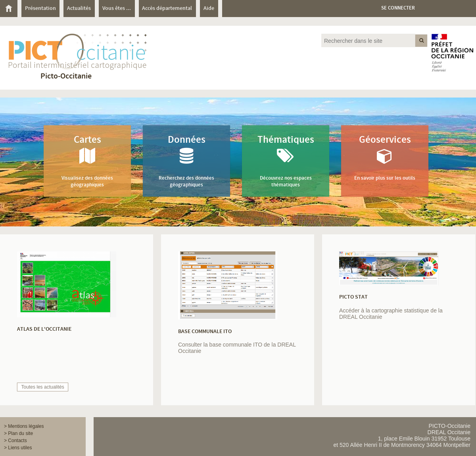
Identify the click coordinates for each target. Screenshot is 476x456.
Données (186, 161)
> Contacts (15, 441)
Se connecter (398, 8)
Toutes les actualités (43, 387)
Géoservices (385, 157)
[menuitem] (11, 9)
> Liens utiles (18, 448)
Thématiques (286, 161)
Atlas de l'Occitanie (44, 329)
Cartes (87, 161)
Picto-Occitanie (66, 76)
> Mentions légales (24, 426)
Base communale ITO (205, 331)
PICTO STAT (353, 297)
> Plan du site (18, 433)
